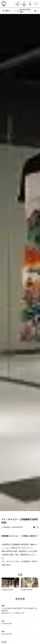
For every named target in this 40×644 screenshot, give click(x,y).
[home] (8, 4)
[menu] (36, 4)
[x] (38, 527)
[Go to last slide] (15, 11)
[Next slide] (38, 11)
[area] (6, 11)
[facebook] (34, 527)
